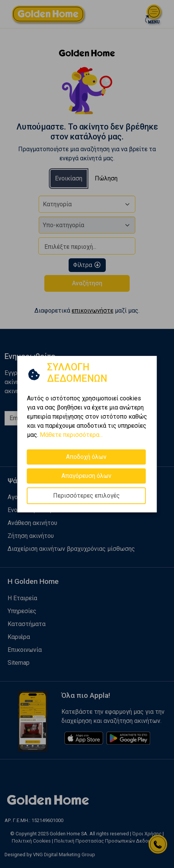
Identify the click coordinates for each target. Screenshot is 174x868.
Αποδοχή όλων (86, 456)
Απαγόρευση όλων (86, 475)
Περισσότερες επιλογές (86, 495)
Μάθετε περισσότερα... (71, 434)
